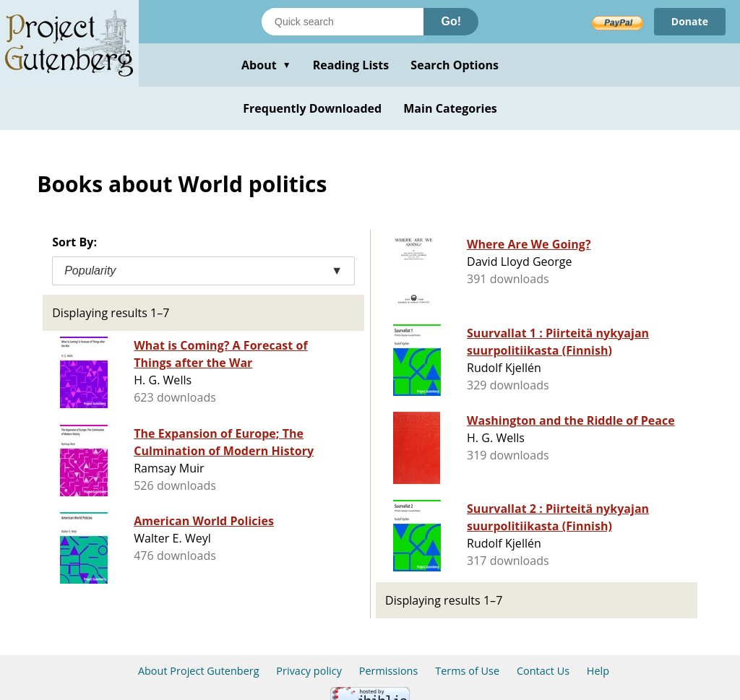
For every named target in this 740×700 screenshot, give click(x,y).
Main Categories (450, 108)
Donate (690, 21)
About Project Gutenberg (199, 671)
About (266, 65)
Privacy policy (309, 671)
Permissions (389, 671)
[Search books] (343, 22)
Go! (451, 21)
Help (598, 671)
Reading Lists (351, 65)
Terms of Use (467, 671)
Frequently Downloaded (312, 108)
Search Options (455, 65)
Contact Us (543, 671)
